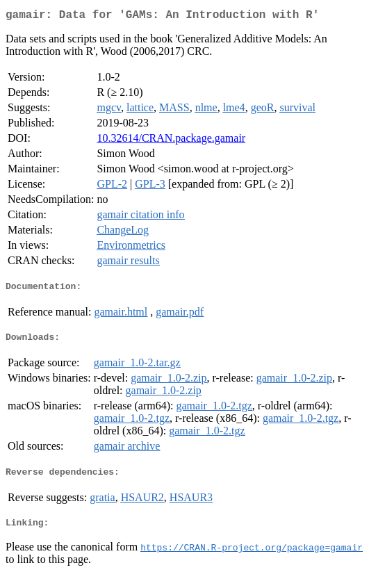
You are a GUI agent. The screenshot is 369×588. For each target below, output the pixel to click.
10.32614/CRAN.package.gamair (171, 141)
